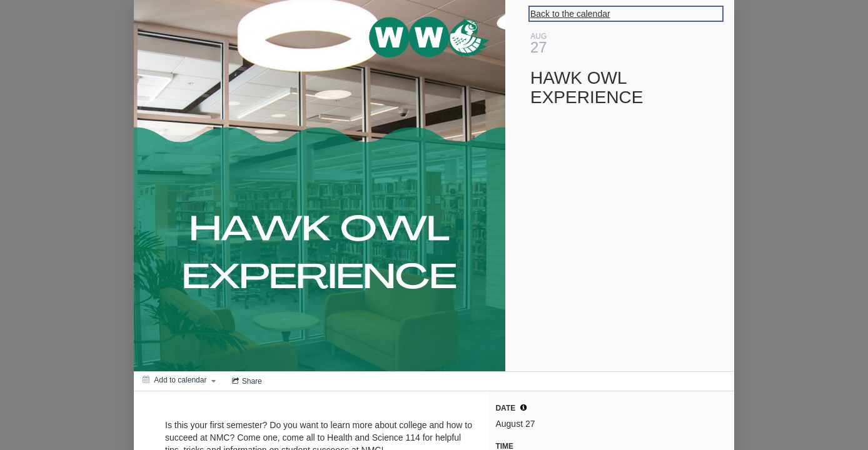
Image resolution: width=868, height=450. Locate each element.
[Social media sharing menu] (246, 381)
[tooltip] (523, 407)
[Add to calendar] (179, 380)
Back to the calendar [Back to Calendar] (570, 14)
